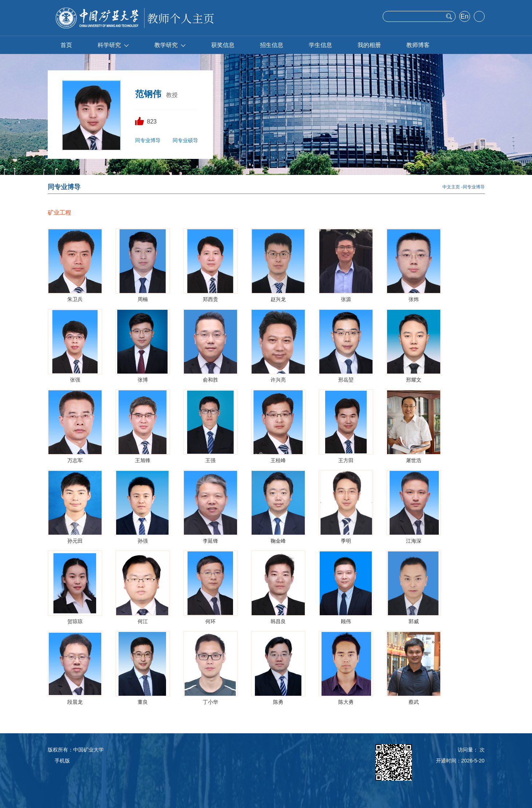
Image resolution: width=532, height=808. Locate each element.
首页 (66, 45)
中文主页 (451, 187)
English (464, 17)
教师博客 (418, 45)
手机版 (62, 761)
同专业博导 (148, 140)
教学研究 (170, 45)
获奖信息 (223, 45)
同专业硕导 (185, 140)
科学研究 (113, 45)
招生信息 (272, 45)
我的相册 (369, 45)
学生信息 (320, 45)
